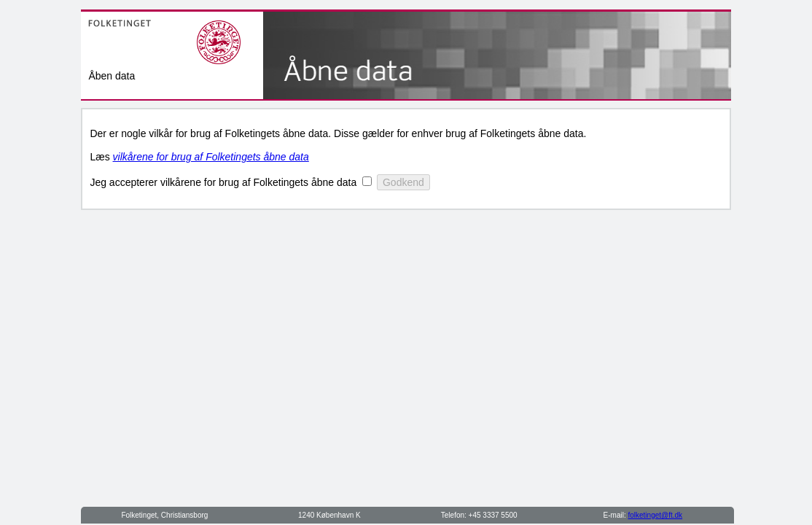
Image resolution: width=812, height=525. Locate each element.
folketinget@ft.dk (655, 515)
